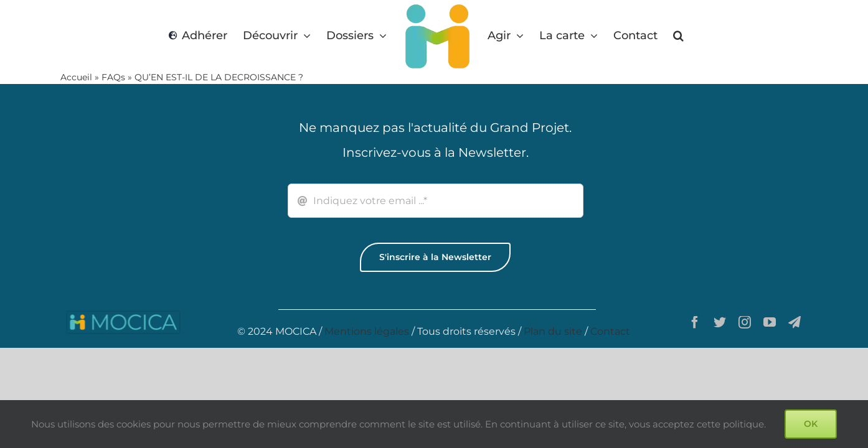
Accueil (76, 77)
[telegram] (795, 322)
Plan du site (553, 331)
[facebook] (695, 322)
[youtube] (770, 322)
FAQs (113, 77)
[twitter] (720, 322)
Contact (610, 331)
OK (811, 424)
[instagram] (745, 322)
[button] (676, 36)
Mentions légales (367, 331)
